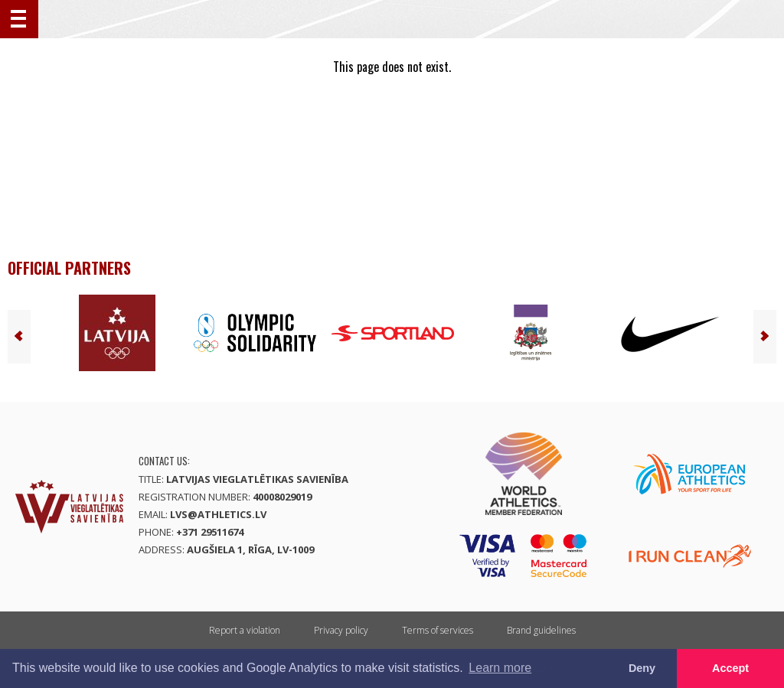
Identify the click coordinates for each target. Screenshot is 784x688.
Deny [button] (642, 668)
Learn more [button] (500, 668)
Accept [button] (730, 668)
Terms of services (438, 630)
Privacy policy (341, 630)
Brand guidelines (541, 630)
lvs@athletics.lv (218, 514)
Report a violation (245, 630)
